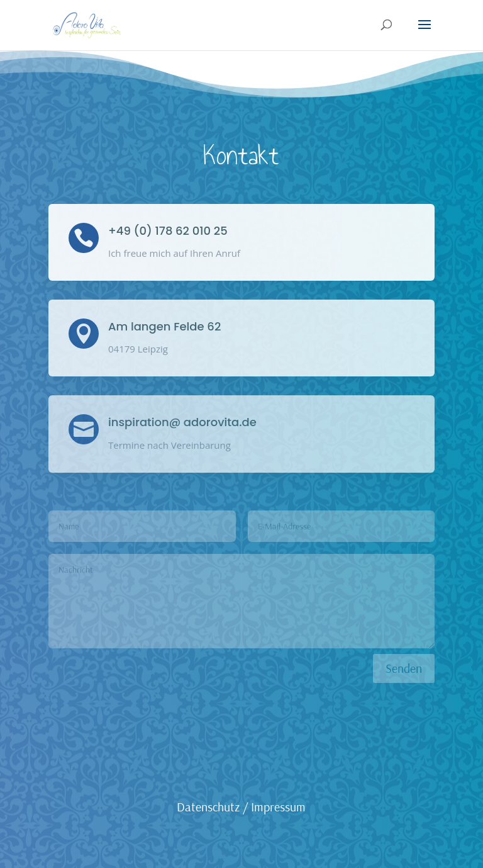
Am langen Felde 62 (164, 326)
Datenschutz (208, 807)
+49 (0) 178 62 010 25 (168, 231)
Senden (404, 668)
